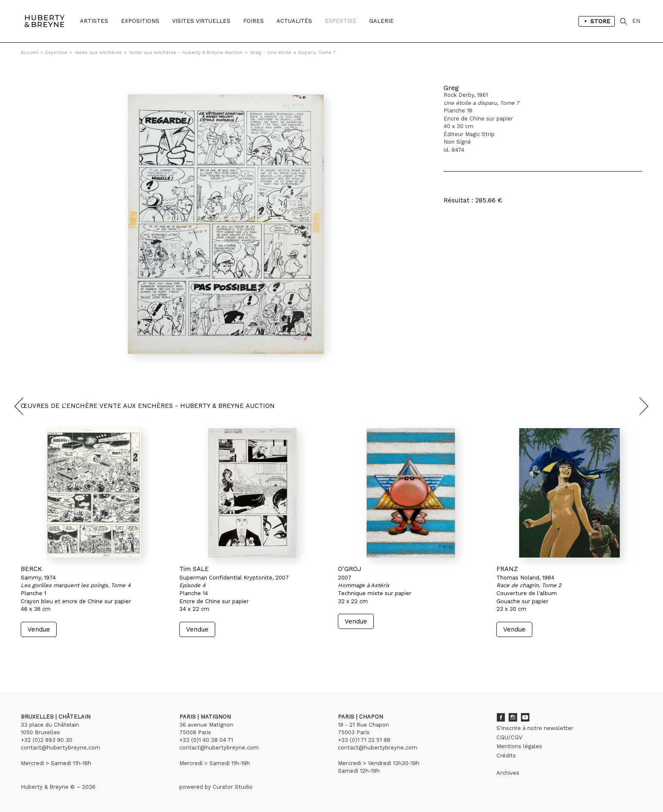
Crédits (506, 756)
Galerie (381, 21)
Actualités (294, 21)
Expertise (341, 21)
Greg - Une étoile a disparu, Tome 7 (293, 53)
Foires (253, 21)
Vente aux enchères (98, 53)
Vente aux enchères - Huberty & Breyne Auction (186, 53)
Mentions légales (519, 746)
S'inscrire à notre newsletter (535, 728)
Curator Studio (233, 787)
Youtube (525, 717)
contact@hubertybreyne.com (60, 748)
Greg (451, 88)
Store (597, 21)
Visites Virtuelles (201, 21)
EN (636, 21)
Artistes (94, 21)
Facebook (501, 717)
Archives (508, 773)
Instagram (513, 717)
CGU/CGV (509, 737)
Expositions (140, 21)
